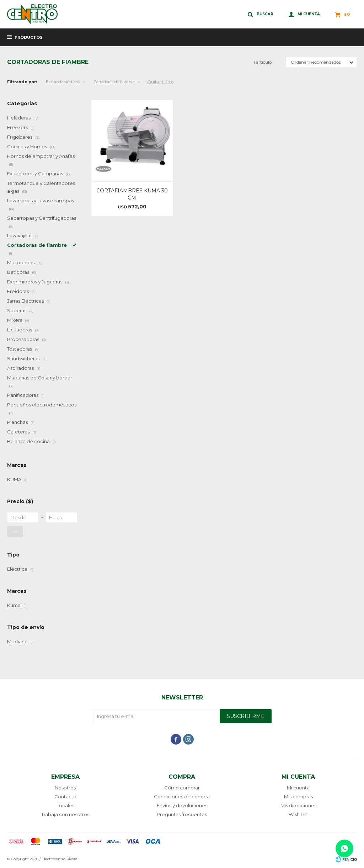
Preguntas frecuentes (182, 814)
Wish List (298, 814)
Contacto (65, 797)
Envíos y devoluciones (182, 805)
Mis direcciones (298, 805)
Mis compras (298, 797)
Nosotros (65, 788)
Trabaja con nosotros (65, 814)
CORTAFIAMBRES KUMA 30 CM (132, 194)
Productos (29, 37)
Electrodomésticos (63, 82)
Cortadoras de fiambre (114, 82)
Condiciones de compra (182, 797)
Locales (65, 805)
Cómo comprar (182, 788)
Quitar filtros (160, 82)
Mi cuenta (298, 788)
